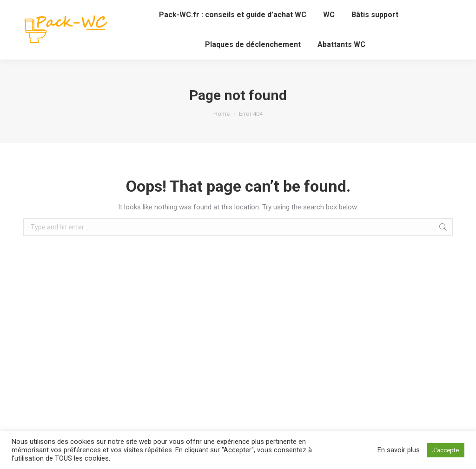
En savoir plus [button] (399, 450)
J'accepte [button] (446, 450)
